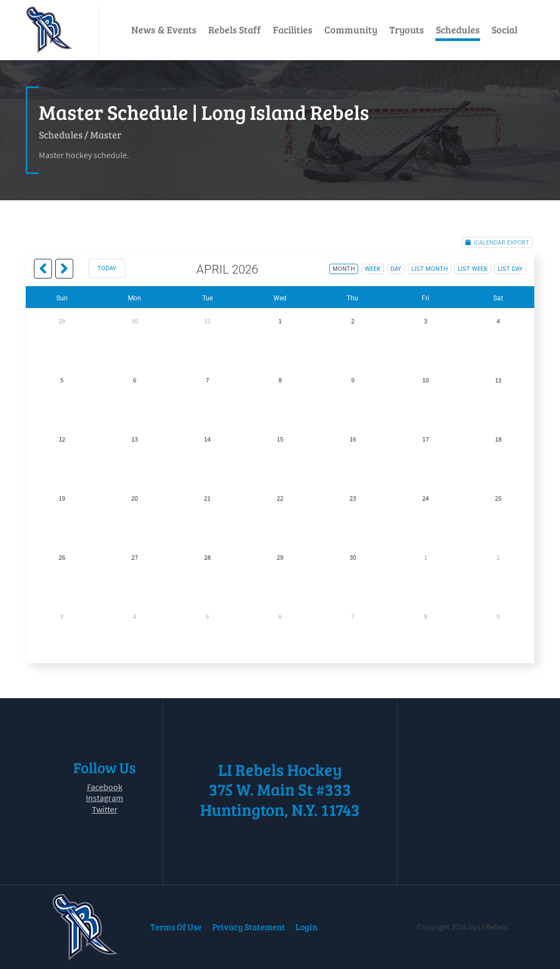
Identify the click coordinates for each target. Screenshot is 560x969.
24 (425, 498)
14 (207, 439)
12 (62, 439)
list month (430, 269)
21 (207, 498)
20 (135, 498)
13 (135, 439)
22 (280, 498)
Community (351, 30)
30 (135, 321)
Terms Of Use (176, 927)
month (344, 269)
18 (498, 439)
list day (510, 269)
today (107, 268)
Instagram (104, 798)
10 (425, 380)
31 (207, 321)
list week (473, 269)
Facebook (105, 787)
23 (353, 498)
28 (207, 557)
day (396, 269)
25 (498, 498)
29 (62, 321)
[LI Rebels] (49, 30)
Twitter (105, 809)
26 (62, 557)
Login (307, 927)
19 (62, 498)
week (373, 269)
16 (353, 439)
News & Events (164, 30)
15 (280, 439)
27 (135, 557)
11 (498, 380)
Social (504, 30)
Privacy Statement (249, 927)
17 (425, 439)
